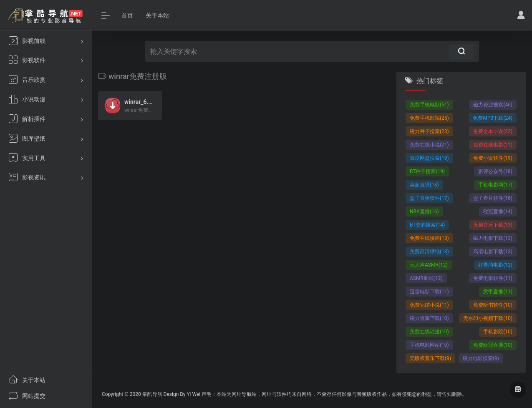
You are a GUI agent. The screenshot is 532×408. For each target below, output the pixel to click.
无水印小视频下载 (488, 318)
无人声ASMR (429, 265)
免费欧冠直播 (493, 345)
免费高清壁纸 (429, 252)
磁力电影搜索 (481, 358)
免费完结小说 (429, 305)
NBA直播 (424, 212)
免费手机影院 (429, 118)
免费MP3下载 (493, 118)
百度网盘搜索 (429, 158)
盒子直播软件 (429, 198)
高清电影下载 (493, 252)
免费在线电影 (493, 145)
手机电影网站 (429, 345)
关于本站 (157, 15)
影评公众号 (495, 171)
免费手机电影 (429, 105)
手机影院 (498, 332)
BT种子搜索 (427, 171)
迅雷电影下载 (429, 292)
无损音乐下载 (493, 225)
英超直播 (424, 185)
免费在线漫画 (429, 238)
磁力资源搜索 (493, 105)
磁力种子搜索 (429, 131)
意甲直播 (498, 292)
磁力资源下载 (429, 318)
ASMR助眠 (426, 278)
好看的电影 (495, 265)
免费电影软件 (493, 278)
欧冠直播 (498, 212)
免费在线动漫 (429, 332)
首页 (127, 15)
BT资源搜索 (427, 225)
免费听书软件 (493, 305)
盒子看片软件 (493, 198)
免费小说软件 (493, 158)
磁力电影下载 (493, 238)
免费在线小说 (429, 145)
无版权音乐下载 (430, 358)
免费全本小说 (493, 131)
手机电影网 (495, 185)
